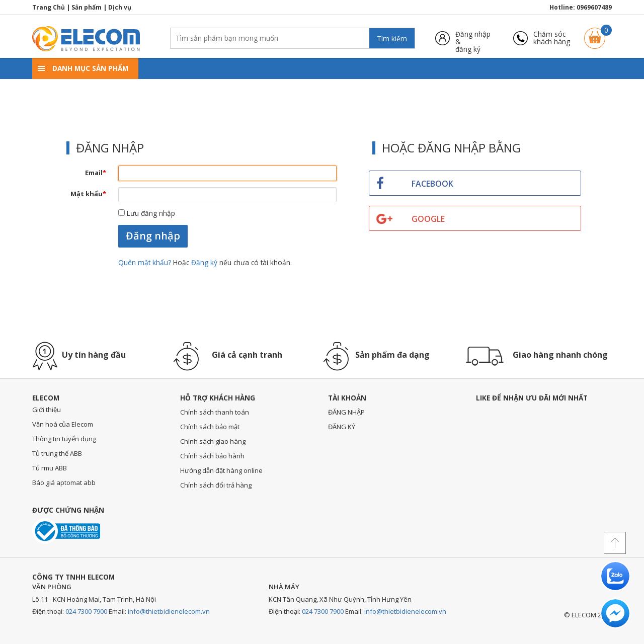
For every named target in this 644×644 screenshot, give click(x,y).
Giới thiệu (47, 410)
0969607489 (594, 7)
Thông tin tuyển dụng (64, 439)
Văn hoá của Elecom (63, 424)
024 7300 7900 (86, 611)
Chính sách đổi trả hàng (216, 485)
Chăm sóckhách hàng (552, 38)
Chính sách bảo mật (210, 427)
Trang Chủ (49, 7)
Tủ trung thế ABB (57, 453)
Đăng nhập (153, 236)
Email (96, 173)
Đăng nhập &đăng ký (473, 38)
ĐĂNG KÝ (342, 427)
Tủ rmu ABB (50, 468)
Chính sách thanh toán (215, 412)
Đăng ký (204, 262)
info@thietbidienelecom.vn (169, 611)
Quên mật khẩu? (146, 262)
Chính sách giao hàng (213, 441)
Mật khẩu (88, 194)
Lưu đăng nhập (147, 213)
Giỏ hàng (595, 33)
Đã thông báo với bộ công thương (66, 531)
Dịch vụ (120, 7)
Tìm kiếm (392, 38)
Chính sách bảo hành (212, 456)
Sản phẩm (87, 7)
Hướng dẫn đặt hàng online (221, 470)
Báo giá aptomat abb (64, 482)
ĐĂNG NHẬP (346, 412)
